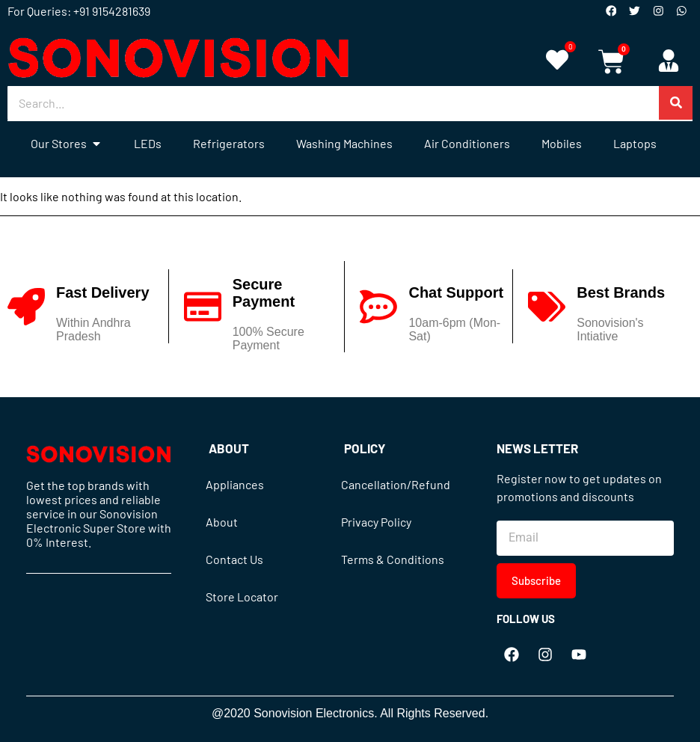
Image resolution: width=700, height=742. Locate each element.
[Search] (676, 103)
